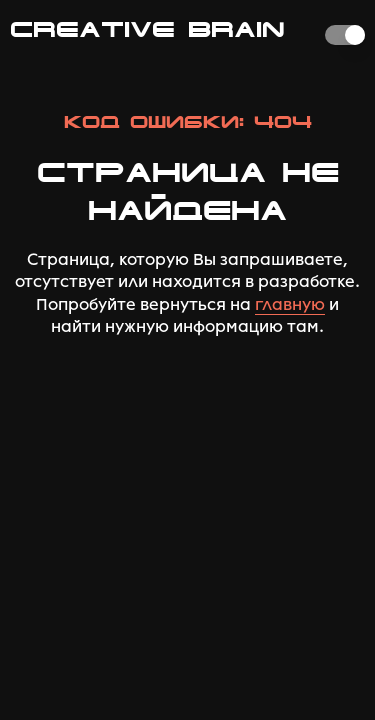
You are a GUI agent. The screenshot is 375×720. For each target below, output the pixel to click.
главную (290, 304)
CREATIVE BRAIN (147, 29)
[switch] (345, 35)
